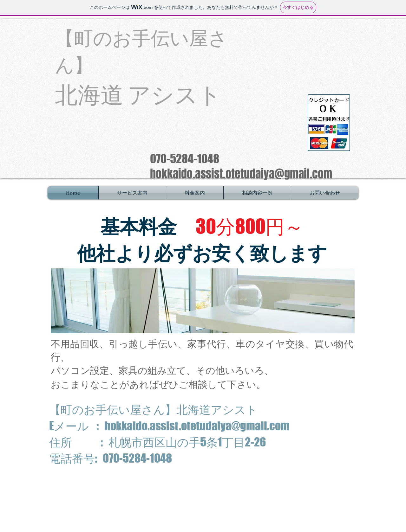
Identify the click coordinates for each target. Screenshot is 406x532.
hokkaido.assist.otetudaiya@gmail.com (241, 174)
